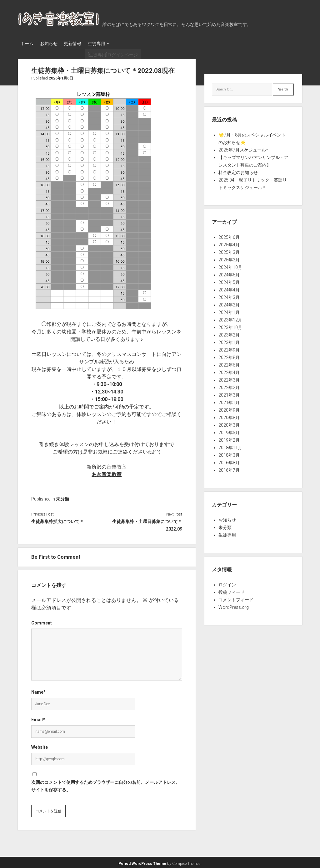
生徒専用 (105, 44)
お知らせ (52, 44)
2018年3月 (229, 453)
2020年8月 (229, 416)
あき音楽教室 (107, 473)
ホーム (27, 44)
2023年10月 (230, 326)
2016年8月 (229, 461)
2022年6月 (229, 363)
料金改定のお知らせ (238, 171)
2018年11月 (230, 446)
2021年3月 (229, 393)
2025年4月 (229, 243)
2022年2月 (229, 386)
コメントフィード (236, 598)
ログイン (227, 583)
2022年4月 (229, 371)
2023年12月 (230, 318)
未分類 (62, 497)
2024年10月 (230, 265)
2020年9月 (229, 408)
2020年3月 (229, 423)
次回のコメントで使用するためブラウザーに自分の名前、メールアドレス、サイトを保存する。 (106, 784)
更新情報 (78, 44)
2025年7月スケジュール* (243, 148)
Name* (38, 690)
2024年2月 (229, 303)
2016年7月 (229, 468)
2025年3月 (229, 250)
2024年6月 (229, 273)
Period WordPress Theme (142, 862)
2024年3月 (229, 295)
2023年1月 (229, 341)
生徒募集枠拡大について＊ (57, 520)
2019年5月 (229, 431)
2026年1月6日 (61, 76)
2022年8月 (229, 356)
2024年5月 (229, 280)
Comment (42, 621)
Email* (38, 718)
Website (40, 745)
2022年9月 (229, 348)
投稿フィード (232, 590)
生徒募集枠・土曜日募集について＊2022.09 (147, 523)
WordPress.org (234, 605)
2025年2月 (229, 258)
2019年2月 (229, 438)
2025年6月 (229, 235)
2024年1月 (229, 311)
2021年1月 (229, 401)
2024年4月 (229, 288)
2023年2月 (229, 333)
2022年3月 (229, 378)
